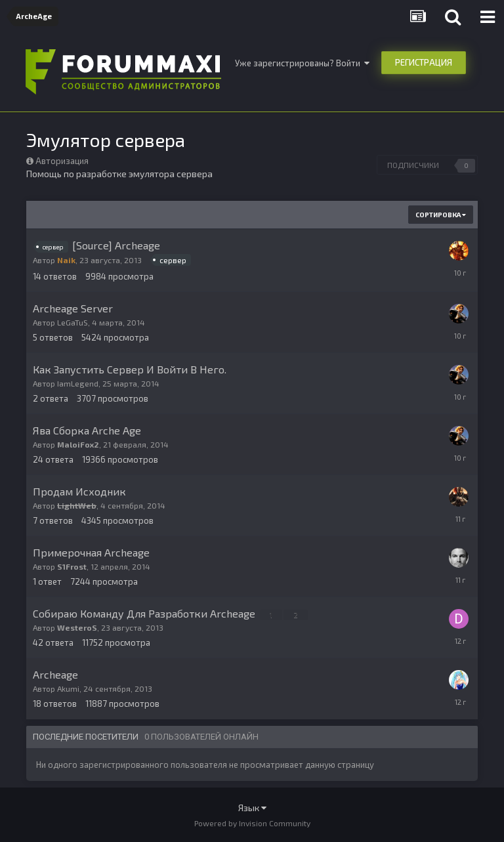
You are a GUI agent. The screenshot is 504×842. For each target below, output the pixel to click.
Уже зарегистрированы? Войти (302, 63)
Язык (252, 808)
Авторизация (62, 161)
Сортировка (441, 215)
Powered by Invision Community (252, 823)
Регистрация (424, 62)
